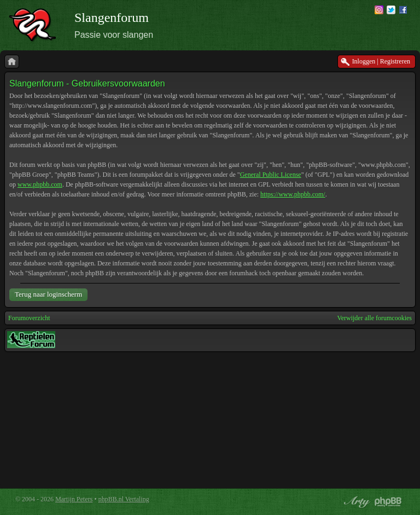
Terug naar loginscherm (48, 294)
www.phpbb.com (40, 184)
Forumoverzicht (29, 318)
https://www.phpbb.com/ (293, 194)
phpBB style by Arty (355, 502)
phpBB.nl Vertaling (124, 499)
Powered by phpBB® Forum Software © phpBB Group (388, 502)
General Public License (271, 175)
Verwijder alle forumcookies (374, 318)
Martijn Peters (74, 499)
